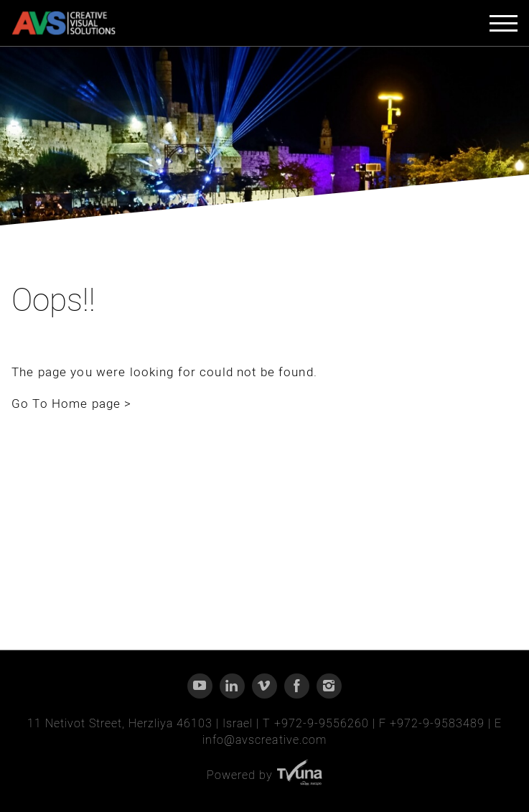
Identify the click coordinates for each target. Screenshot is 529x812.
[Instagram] (329, 686)
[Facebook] (297, 686)
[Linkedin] (232, 686)
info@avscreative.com (264, 740)
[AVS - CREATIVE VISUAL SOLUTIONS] (64, 23)
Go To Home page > (71, 404)
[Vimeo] (264, 686)
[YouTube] (200, 686)
